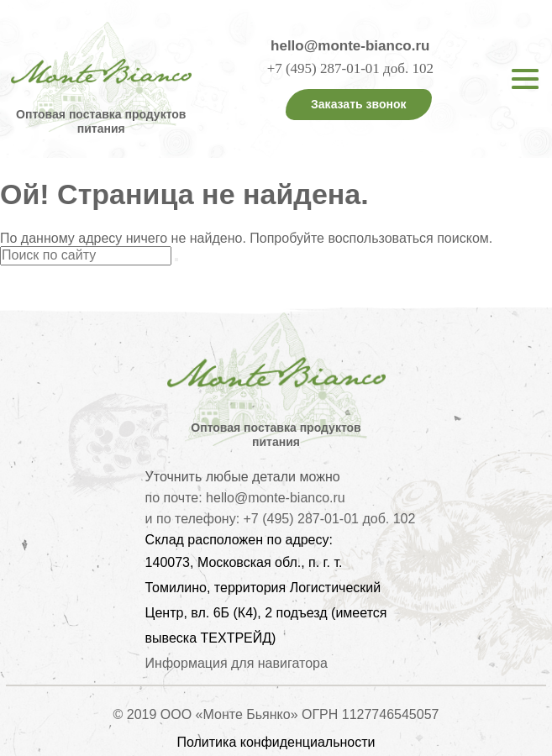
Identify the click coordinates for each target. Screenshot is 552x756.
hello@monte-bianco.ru (350, 46)
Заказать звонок (358, 104)
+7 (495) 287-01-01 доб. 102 (350, 68)
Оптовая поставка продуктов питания (101, 121)
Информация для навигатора (237, 663)
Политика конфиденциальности (276, 742)
